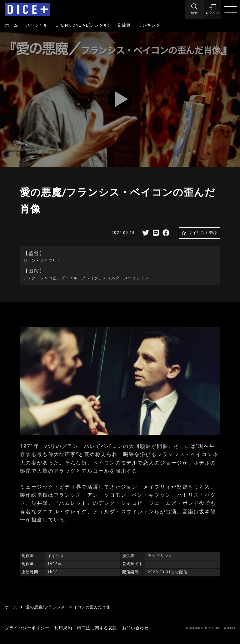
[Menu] (193, 9)
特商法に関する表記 (97, 628)
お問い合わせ (135, 628)
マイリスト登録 (203, 233)
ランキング (149, 25)
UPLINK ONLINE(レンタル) (83, 25)
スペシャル (37, 25)
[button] (212, 9)
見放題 (124, 25)
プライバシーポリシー (27, 628)
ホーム (12, 25)
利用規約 (63, 628)
